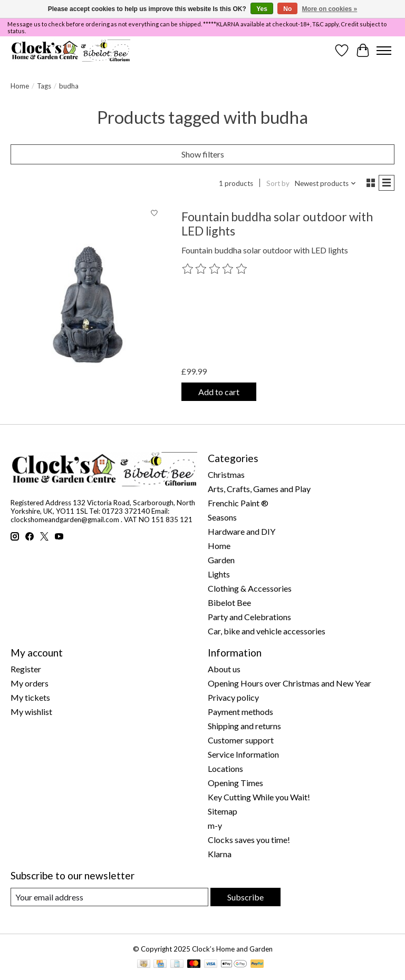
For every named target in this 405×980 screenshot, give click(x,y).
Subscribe (245, 897)
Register (26, 669)
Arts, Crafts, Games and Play (259, 489)
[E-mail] (109, 897)
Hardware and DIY (242, 531)
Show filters (203, 154)
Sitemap (223, 811)
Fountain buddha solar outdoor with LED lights (277, 224)
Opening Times (235, 783)
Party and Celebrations (249, 617)
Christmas (226, 474)
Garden (221, 560)
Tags (44, 86)
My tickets (30, 697)
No (287, 9)
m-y (215, 825)
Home (20, 86)
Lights (219, 574)
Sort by (278, 183)
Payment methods (240, 712)
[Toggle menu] (384, 51)
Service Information (243, 754)
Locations (225, 768)
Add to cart (219, 392)
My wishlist (31, 712)
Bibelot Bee (229, 602)
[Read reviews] (215, 269)
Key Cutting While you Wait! (259, 797)
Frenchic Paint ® (238, 503)
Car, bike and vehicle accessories (267, 631)
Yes (262, 9)
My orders (30, 683)
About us (224, 669)
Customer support (241, 740)
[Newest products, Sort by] (326, 183)
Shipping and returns (244, 726)
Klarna (220, 854)
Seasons (222, 517)
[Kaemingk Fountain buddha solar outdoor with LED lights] (88, 306)
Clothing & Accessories (250, 588)
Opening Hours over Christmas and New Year (290, 683)
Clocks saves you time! (249, 840)
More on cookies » (330, 9)
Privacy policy (233, 697)
